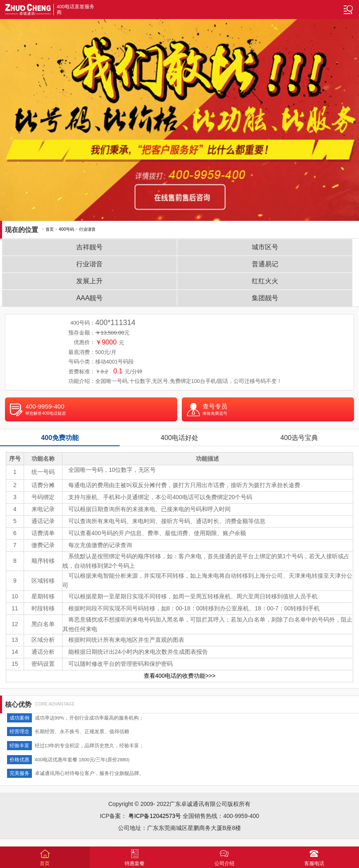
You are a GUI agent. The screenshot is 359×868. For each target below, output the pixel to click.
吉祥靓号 (89, 247)
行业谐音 (87, 229)
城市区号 (265, 247)
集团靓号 (265, 298)
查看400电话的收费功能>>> (180, 676)
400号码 (66, 229)
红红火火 (265, 281)
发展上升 (89, 281)
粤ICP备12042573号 (155, 816)
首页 (50, 229)
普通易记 (265, 264)
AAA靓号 (89, 298)
